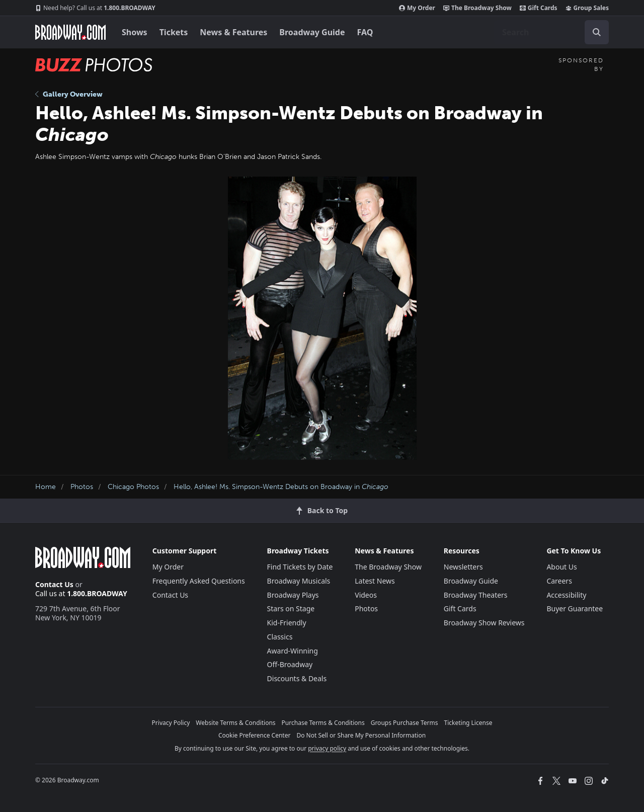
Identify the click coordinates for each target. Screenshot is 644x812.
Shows (135, 32)
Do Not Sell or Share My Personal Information (361, 735)
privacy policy (327, 748)
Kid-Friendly (287, 623)
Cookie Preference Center (255, 735)
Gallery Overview (69, 94)
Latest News (375, 581)
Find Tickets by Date (300, 567)
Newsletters (463, 567)
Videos (366, 595)
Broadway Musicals (299, 581)
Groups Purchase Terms (405, 723)
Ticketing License (468, 723)
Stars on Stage (291, 608)
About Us (561, 567)
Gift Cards (539, 8)
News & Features (233, 32)
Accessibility (566, 595)
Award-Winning (293, 651)
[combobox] (551, 32)
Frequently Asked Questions (199, 581)
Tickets (174, 32)
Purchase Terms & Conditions (323, 723)
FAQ (365, 32)
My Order (417, 8)
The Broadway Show (477, 8)
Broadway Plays (293, 595)
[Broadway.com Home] (70, 32)
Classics (280, 637)
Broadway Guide (312, 32)
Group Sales (587, 8)
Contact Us (54, 584)
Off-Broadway (290, 664)
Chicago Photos (133, 487)
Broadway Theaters (476, 595)
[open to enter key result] (597, 32)
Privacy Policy (171, 723)
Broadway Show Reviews (484, 623)
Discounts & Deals (297, 678)
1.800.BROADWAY (95, 8)
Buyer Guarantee (575, 608)
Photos (82, 487)
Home (46, 487)
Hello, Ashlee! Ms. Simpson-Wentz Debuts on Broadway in (281, 487)
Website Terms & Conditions (235, 723)
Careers (559, 581)
